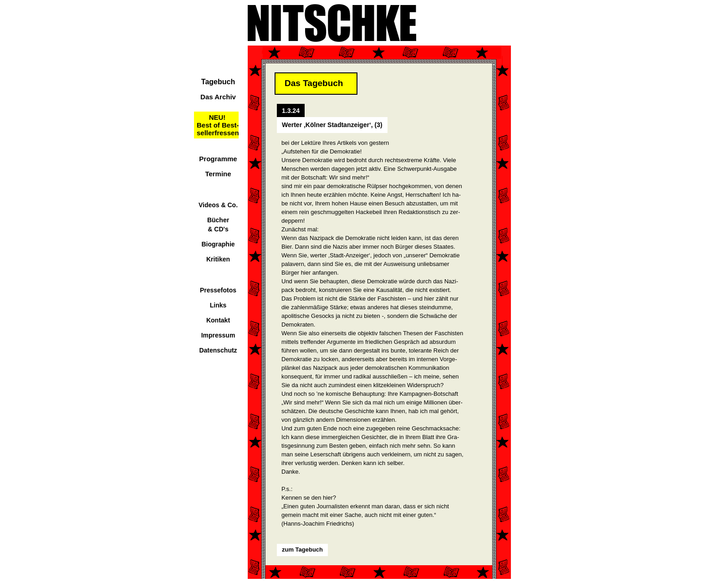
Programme (218, 159)
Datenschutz (218, 350)
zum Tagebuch (302, 550)
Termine (218, 174)
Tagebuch (218, 82)
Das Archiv (218, 97)
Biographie (218, 244)
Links (218, 305)
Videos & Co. (218, 205)
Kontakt (218, 320)
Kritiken (218, 259)
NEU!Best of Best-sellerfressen (218, 125)
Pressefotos (218, 290)
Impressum (218, 335)
